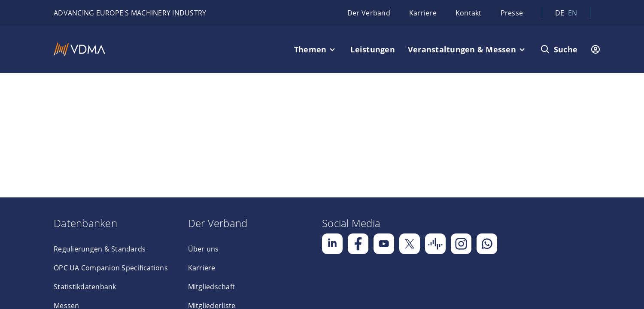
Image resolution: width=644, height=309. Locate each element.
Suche (566, 49)
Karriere (423, 13)
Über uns (204, 249)
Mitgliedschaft (212, 287)
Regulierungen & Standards (100, 249)
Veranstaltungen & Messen (462, 49)
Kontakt (469, 13)
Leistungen (373, 49)
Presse (512, 13)
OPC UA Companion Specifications (111, 268)
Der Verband (369, 13)
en (573, 13)
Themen (310, 49)
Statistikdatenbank (85, 287)
